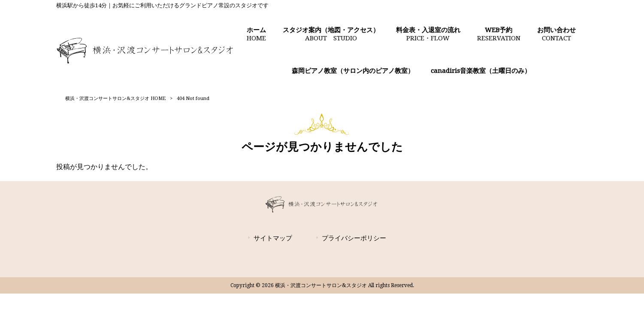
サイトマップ (273, 238)
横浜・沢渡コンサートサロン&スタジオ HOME (115, 98)
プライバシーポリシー (354, 238)
